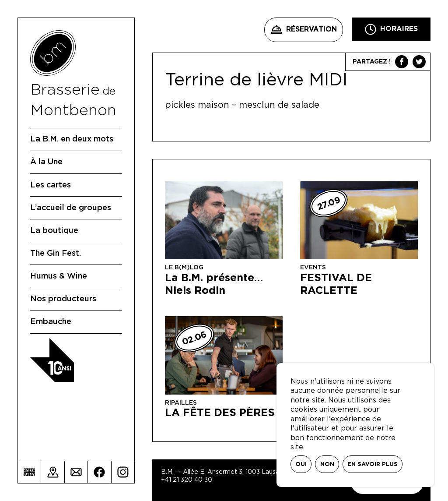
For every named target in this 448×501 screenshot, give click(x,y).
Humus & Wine (59, 276)
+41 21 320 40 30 (187, 480)
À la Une (46, 162)
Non (327, 464)
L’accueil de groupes (71, 208)
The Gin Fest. (56, 254)
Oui (301, 464)
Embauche (51, 322)
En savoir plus (373, 464)
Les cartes (51, 185)
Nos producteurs (63, 299)
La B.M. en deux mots (72, 139)
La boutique (54, 231)
